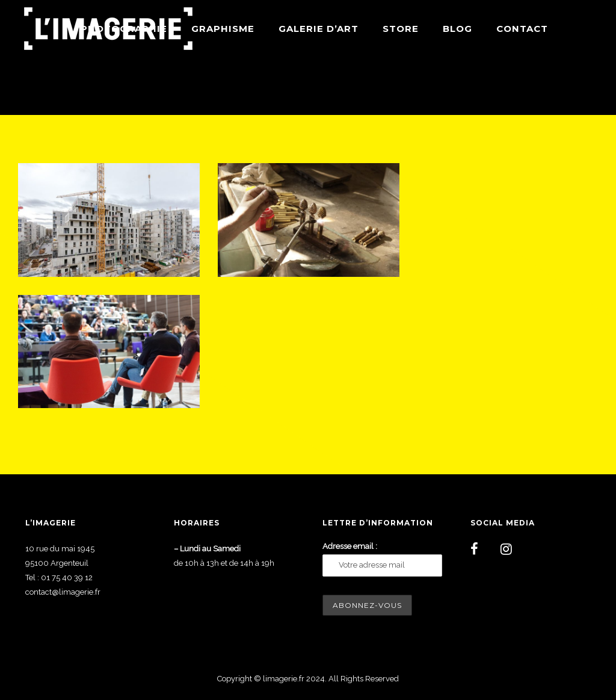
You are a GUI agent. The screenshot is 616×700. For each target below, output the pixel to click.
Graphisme (223, 29)
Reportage (574, 86)
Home (481, 86)
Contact (522, 29)
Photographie (124, 29)
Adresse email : (350, 546)
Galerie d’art (319, 29)
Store (401, 29)
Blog (457, 29)
